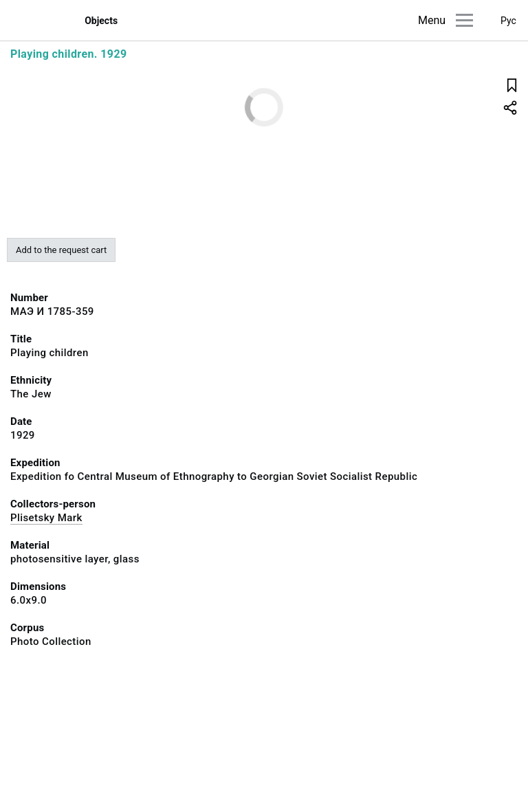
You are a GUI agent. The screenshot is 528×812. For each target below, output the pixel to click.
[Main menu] (464, 20)
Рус (508, 21)
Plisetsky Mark (46, 518)
